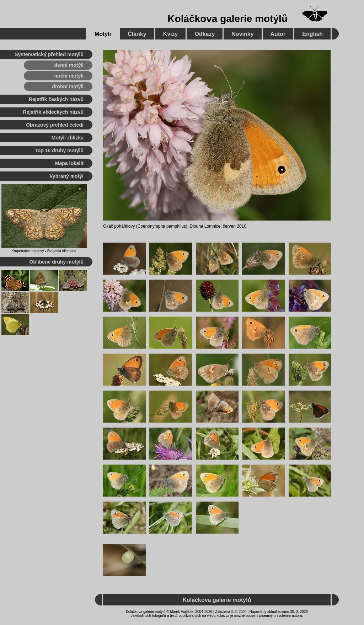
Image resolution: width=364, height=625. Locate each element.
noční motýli (69, 76)
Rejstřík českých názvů (56, 99)
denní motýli (69, 65)
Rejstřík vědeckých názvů (53, 112)
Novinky (242, 34)
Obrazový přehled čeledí (55, 125)
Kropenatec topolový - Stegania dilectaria (44, 251)
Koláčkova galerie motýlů (227, 19)
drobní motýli (68, 86)
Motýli (103, 34)
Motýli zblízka (68, 138)
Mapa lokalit (69, 163)
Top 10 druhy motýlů (59, 150)
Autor (278, 34)
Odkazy (205, 34)
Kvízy (171, 34)
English (312, 34)
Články (137, 34)
